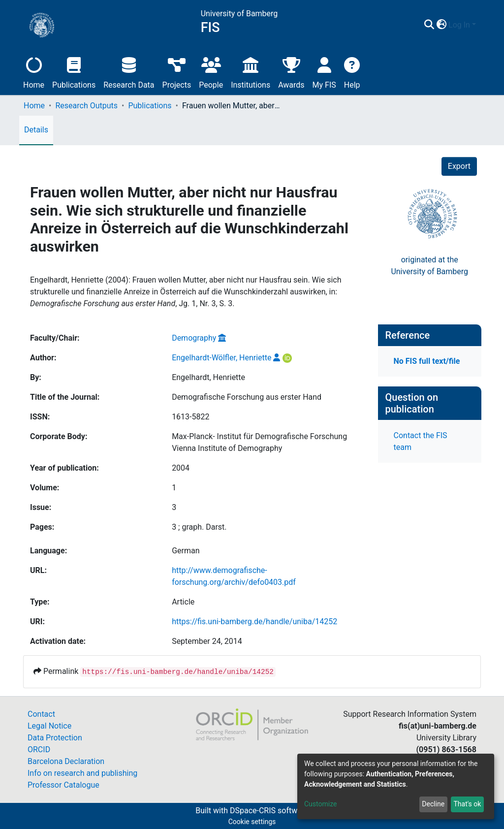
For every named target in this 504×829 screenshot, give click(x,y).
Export (459, 166)
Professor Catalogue (63, 785)
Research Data (129, 72)
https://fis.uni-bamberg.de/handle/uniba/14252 (254, 622)
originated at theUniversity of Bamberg (429, 266)
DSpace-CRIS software (269, 811)
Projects (177, 72)
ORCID (39, 749)
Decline (433, 804)
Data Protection (55, 738)
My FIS (324, 72)
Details (36, 130)
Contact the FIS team (421, 441)
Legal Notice (49, 726)
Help (352, 72)
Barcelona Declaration (66, 761)
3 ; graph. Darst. (199, 527)
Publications (74, 72)
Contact (41, 714)
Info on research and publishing (82, 773)
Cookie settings (252, 822)
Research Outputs (86, 106)
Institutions (251, 72)
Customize (320, 804)
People (211, 72)
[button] (441, 25)
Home (34, 72)
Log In (459, 25)
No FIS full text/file (427, 361)
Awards (291, 72)
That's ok (467, 804)
